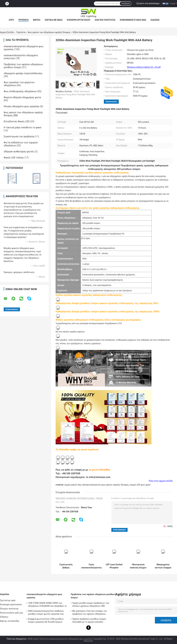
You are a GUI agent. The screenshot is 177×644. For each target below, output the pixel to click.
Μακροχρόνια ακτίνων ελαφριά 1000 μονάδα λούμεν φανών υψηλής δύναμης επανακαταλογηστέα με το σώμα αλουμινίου (163, 566)
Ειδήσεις (155, 20)
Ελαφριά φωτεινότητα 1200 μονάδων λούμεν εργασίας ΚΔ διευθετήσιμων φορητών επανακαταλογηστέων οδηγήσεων (46, 621)
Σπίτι (11, 20)
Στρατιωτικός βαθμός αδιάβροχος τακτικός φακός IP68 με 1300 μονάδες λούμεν (66, 566)
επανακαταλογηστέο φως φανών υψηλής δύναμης (105, 485)
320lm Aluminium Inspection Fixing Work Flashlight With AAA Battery (75, 95)
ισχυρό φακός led (72, 485)
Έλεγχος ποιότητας (105, 20)
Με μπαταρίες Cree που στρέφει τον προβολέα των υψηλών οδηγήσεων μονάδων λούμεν (90, 613)
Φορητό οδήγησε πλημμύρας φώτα (22, 97)
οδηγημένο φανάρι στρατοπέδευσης (23, 73)
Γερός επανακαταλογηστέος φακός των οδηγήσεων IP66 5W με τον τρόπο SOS (91, 566)
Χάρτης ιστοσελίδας (10, 621)
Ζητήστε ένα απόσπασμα (148, 3)
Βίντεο (37, 20)
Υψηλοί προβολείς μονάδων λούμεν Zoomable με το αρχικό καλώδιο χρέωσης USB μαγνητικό (89, 621)
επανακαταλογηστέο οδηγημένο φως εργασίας (44, 596)
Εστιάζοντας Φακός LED (17, 121)
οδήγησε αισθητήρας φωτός (19, 152)
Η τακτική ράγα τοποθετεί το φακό (22, 127)
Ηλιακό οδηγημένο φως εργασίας (22, 106)
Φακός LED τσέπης (14, 158)
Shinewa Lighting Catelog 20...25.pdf (144, 67)
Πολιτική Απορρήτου (16, 639)
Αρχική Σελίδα (7, 32)
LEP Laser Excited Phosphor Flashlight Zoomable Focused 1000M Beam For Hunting (114, 566)
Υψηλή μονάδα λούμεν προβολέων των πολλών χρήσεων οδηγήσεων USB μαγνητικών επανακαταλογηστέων (91, 605)
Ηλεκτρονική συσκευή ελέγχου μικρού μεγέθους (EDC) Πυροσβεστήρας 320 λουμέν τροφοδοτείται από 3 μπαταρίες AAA (138, 566)
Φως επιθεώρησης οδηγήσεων (20, 91)
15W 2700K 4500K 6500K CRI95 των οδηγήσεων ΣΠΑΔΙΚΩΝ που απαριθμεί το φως (47, 605)
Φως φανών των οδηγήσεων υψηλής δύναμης (49, 32)
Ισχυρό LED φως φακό (140, 485)
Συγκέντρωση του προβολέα (19, 136)
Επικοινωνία (111, 102)
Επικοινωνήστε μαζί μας (133, 20)
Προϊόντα (24, 20)
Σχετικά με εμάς (54, 20)
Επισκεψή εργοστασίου (79, 20)
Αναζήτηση (126, 4)
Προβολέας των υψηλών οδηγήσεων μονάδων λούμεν (93, 596)
